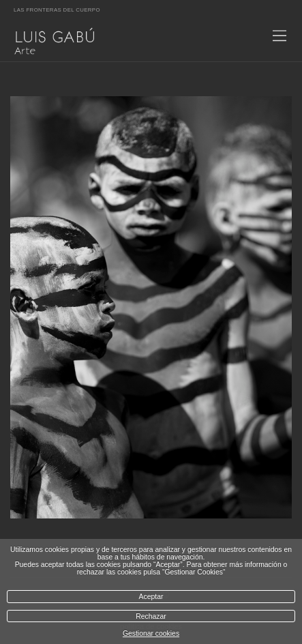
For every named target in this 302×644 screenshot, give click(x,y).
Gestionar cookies (151, 633)
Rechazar (151, 616)
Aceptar (151, 597)
